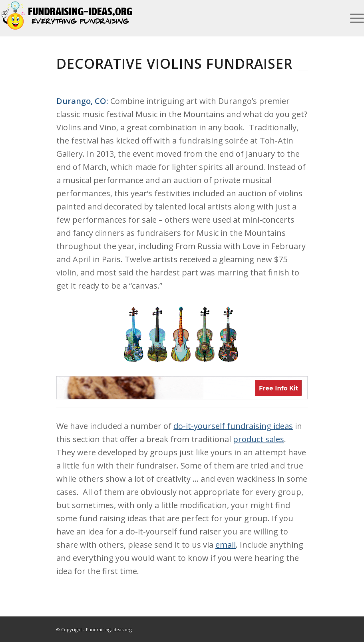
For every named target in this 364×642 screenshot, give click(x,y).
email (226, 545)
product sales (259, 439)
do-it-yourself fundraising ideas (233, 426)
